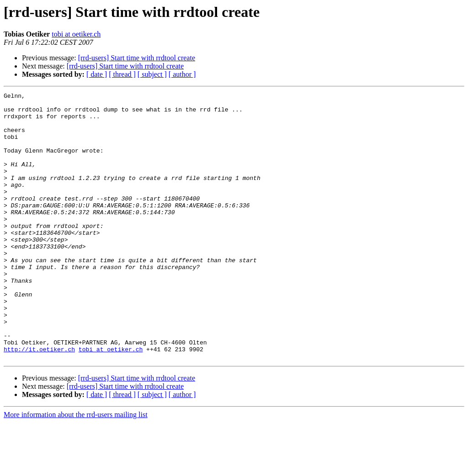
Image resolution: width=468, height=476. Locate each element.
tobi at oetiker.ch (76, 34)
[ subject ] (152, 74)
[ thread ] (122, 74)
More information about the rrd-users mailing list (76, 468)
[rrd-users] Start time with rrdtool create (137, 58)
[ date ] (97, 74)
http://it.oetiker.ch (39, 401)
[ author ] (182, 74)
